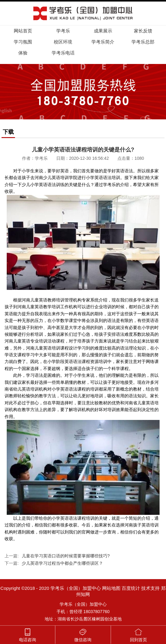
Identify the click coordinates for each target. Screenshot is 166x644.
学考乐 (63, 31)
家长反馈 (143, 31)
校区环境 (63, 42)
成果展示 (103, 31)
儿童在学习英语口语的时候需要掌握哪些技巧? (66, 556)
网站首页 (23, 31)
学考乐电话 (63, 53)
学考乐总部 (143, 42)
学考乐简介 (103, 42)
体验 (23, 53)
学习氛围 (23, 42)
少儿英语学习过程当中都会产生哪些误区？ (62, 563)
